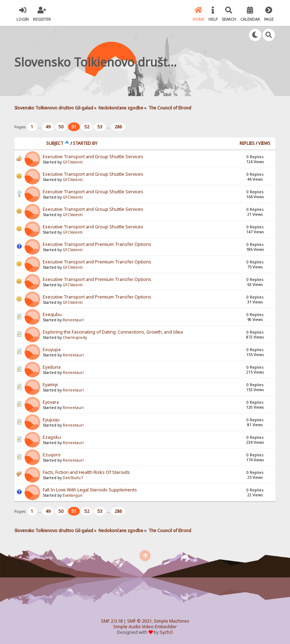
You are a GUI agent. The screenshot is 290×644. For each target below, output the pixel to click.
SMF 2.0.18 (112, 621)
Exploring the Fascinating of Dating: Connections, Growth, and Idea (113, 332)
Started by (85, 143)
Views (264, 143)
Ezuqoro (52, 455)
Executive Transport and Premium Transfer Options (97, 244)
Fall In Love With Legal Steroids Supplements (90, 490)
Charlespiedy (75, 337)
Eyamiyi (50, 385)
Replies (247, 143)
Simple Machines (172, 621)
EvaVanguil (72, 495)
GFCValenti (73, 162)
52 (87, 127)
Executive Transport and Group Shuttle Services (93, 157)
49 (48, 127)
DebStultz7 (73, 478)
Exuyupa (52, 350)
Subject (58, 143)
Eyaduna (52, 367)
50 (61, 127)
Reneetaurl (73, 320)
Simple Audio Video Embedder (145, 627)
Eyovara (51, 402)
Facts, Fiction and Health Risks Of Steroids (86, 472)
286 (118, 127)
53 (100, 127)
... (40, 127)
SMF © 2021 (139, 621)
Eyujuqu (51, 420)
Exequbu (52, 314)
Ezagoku (52, 437)
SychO (166, 632)
